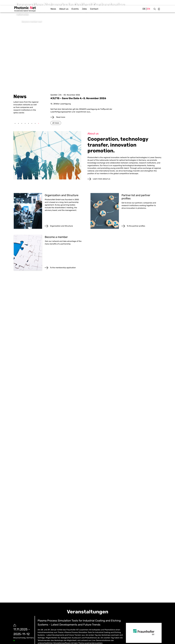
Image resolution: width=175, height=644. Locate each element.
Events (75, 9)
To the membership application (63, 268)
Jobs (84, 9)
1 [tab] (15, 124)
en (148, 9)
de (144, 9)
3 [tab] (22, 124)
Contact (94, 9)
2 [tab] (18, 124)
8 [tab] (39, 124)
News (53, 9)
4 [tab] (25, 124)
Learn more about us (102, 179)
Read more (60, 117)
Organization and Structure (61, 226)
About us (64, 9)
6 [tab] (32, 124)
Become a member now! (31, 21)
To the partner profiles (136, 226)
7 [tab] (35, 124)
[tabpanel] (106, 106)
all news (56, 123)
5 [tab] (28, 124)
